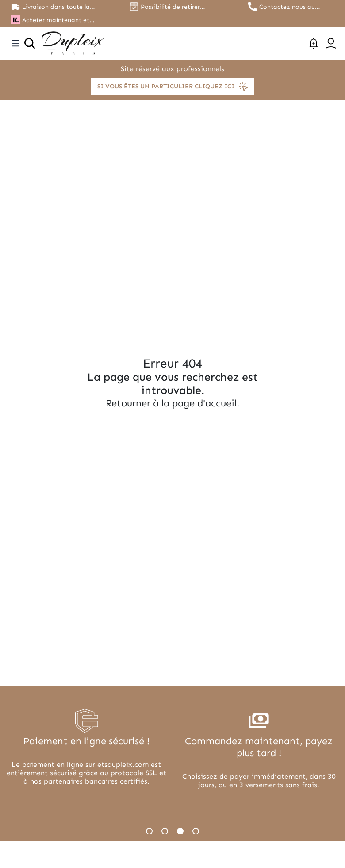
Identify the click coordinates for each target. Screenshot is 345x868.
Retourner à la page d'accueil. (172, 403)
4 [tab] (196, 831)
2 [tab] (165, 831)
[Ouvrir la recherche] (30, 43)
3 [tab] (180, 831)
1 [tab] (149, 831)
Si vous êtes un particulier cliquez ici (172, 87)
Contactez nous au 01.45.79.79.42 (287, 7)
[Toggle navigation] (15, 43)
